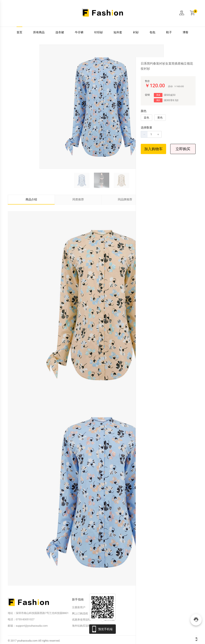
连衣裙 (60, 32)
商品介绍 (31, 199)
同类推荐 (78, 199)
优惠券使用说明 (81, 620)
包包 (152, 32)
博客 (186, 32)
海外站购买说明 (81, 626)
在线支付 (109, 607)
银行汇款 (109, 620)
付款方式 (110, 599)
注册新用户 (79, 607)
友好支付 (109, 613)
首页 (19, 32)
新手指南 (78, 599)
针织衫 (99, 32)
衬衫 (136, 32)
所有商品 (39, 32)
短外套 (118, 32)
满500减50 (170, 95)
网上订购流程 (80, 613)
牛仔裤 (79, 32)
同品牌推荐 (125, 199)
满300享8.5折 (171, 100)
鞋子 (169, 32)
